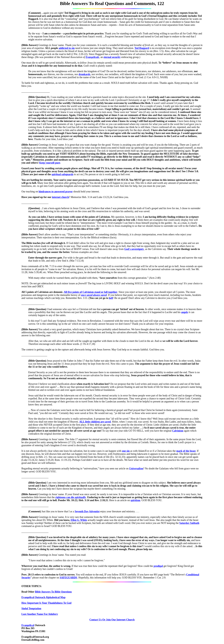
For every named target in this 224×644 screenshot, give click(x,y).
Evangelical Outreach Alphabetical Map (43, 597)
